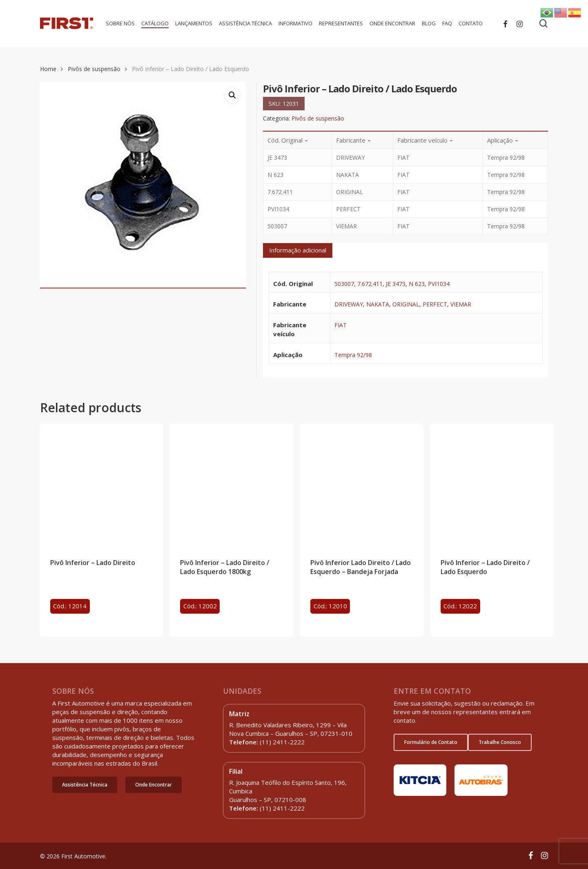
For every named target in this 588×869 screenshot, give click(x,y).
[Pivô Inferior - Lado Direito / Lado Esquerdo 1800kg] (232, 486)
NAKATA (378, 304)
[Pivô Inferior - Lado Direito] (102, 486)
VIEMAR (461, 304)
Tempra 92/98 (353, 355)
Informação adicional (298, 250)
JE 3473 (396, 284)
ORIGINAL (406, 304)
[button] (85, 785)
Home (48, 69)
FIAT (341, 325)
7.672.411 (370, 284)
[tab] (298, 250)
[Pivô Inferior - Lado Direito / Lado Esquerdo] (492, 486)
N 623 (417, 284)
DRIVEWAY (349, 304)
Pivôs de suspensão (94, 69)
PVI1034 (439, 284)
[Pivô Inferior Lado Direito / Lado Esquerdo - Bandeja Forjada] (362, 486)
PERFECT (435, 304)
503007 (344, 284)
